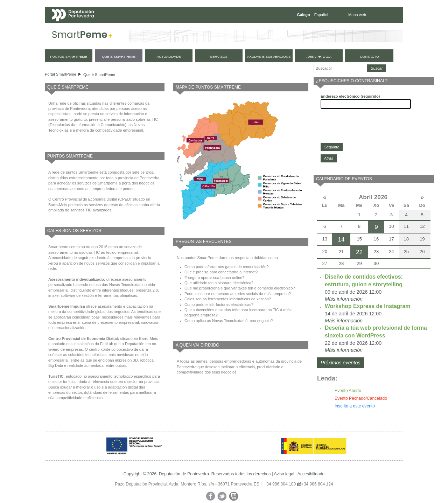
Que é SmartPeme (99, 75)
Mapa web (357, 15)
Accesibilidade (311, 474)
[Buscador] (340, 68)
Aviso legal (284, 474)
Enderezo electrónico (350, 96)
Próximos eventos (341, 363)
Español (321, 15)
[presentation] (374, 126)
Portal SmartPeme (61, 74)
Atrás (329, 158)
